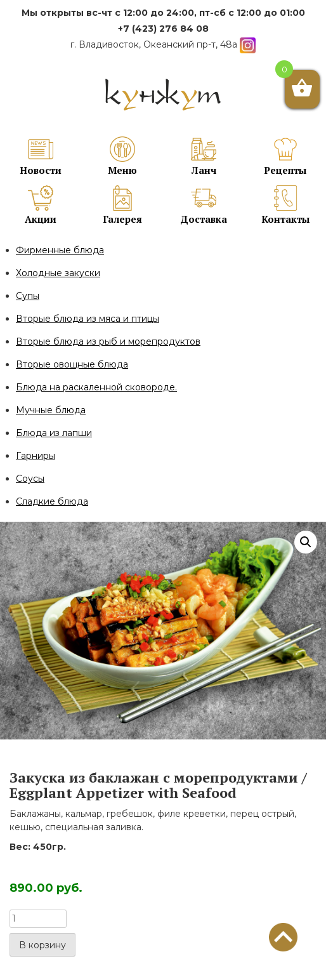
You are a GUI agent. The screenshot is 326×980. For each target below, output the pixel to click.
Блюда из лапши (54, 433)
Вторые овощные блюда (72, 364)
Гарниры (36, 456)
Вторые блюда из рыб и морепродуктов (108, 341)
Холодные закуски (58, 273)
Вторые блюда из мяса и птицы (88, 319)
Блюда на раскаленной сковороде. (96, 387)
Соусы (30, 479)
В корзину (42, 945)
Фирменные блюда (60, 250)
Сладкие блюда (52, 501)
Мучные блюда (51, 410)
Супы (28, 296)
